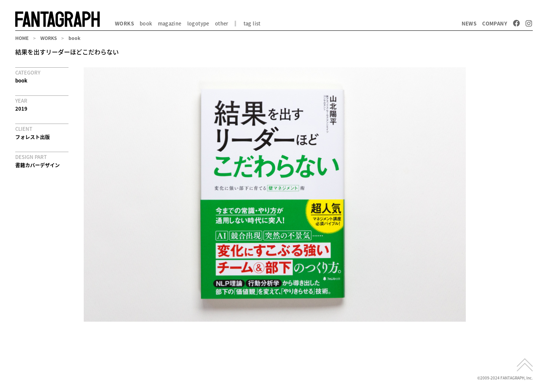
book (146, 23)
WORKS (124, 23)
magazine (170, 23)
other (222, 23)
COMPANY (495, 23)
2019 (21, 109)
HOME (22, 38)
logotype (198, 23)
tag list (252, 23)
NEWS (469, 23)
